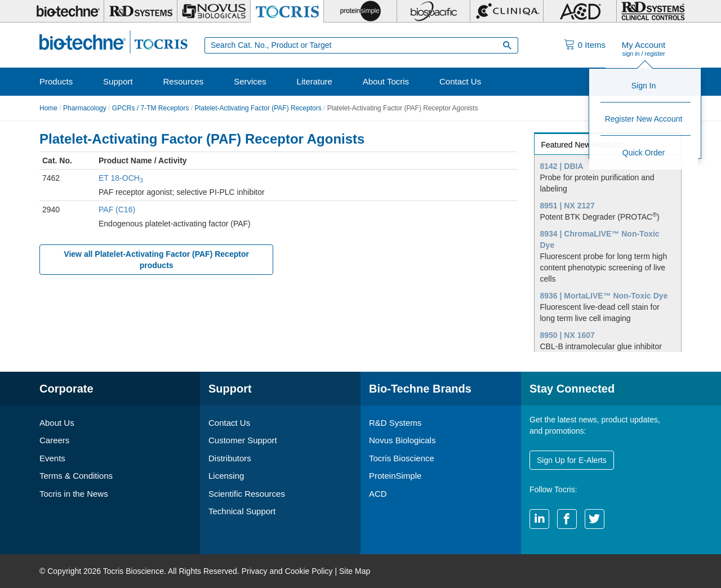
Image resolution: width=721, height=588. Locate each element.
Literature (315, 81)
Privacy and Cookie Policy (287, 571)
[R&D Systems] (141, 11)
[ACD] (580, 11)
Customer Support (243, 440)
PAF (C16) (117, 210)
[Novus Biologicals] (214, 11)
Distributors (230, 458)
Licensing (226, 476)
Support (118, 81)
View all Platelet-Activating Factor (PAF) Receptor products (156, 260)
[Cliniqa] (507, 11)
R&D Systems (395, 423)
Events (52, 458)
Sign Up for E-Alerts (572, 460)
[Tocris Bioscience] (287, 11)
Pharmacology (85, 108)
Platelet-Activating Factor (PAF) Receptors (258, 108)
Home (48, 108)
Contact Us (460, 81)
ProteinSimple (395, 476)
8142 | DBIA (562, 166)
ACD (378, 494)
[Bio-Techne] (68, 11)
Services (250, 81)
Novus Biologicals (402, 440)
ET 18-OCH (121, 178)
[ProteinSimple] (360, 11)
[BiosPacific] (433, 11)
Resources (184, 81)
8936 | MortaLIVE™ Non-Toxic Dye (604, 296)
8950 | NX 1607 (568, 335)
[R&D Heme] (653, 11)
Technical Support (242, 511)
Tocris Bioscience (402, 458)
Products (56, 81)
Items (592, 45)
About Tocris (386, 81)
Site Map (355, 571)
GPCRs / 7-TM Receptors (151, 108)
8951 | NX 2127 (568, 206)
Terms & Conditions (76, 476)
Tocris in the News (74, 494)
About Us (57, 423)
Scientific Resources (247, 494)
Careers (54, 440)
